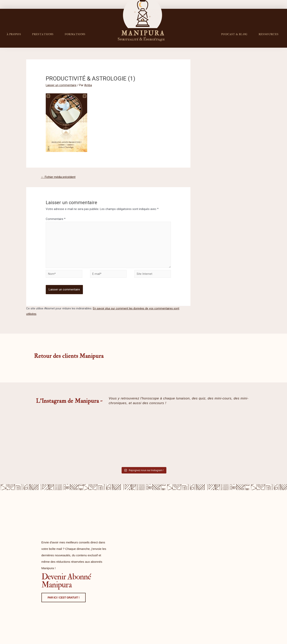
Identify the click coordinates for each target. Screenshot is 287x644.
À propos (14, 34)
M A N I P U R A (143, 33)
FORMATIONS (75, 34)
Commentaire (56, 219)
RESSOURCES (269, 34)
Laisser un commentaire (61, 85)
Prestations (43, 34)
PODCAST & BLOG (234, 34)
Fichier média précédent (60, 177)
